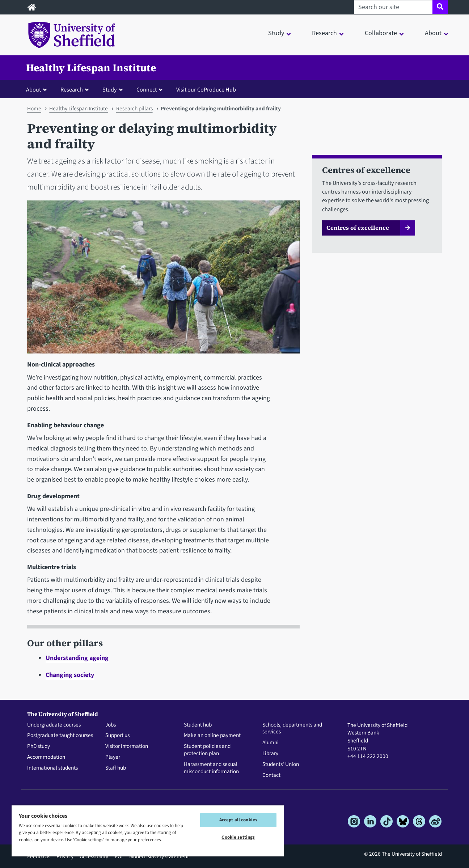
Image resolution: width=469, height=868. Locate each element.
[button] (38, 89)
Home (34, 109)
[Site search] (440, 7)
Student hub (198, 725)
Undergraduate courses (54, 725)
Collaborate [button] (381, 33)
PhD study (39, 746)
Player (113, 757)
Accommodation (46, 757)
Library (270, 754)
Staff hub (116, 768)
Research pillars (134, 109)
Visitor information (127, 746)
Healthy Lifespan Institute (91, 68)
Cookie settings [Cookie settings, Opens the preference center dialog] (238, 837)
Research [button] (324, 33)
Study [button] (276, 33)
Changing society (70, 675)
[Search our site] (393, 7)
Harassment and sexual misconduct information (211, 768)
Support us (117, 736)
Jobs (111, 725)
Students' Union (281, 765)
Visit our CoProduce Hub (206, 90)
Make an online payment (212, 736)
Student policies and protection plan (207, 750)
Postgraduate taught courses (60, 736)
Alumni (271, 743)
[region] (148, 831)
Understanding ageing (77, 658)
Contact (271, 775)
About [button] (433, 33)
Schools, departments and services (292, 729)
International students (52, 768)
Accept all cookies (238, 820)
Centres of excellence (358, 228)
